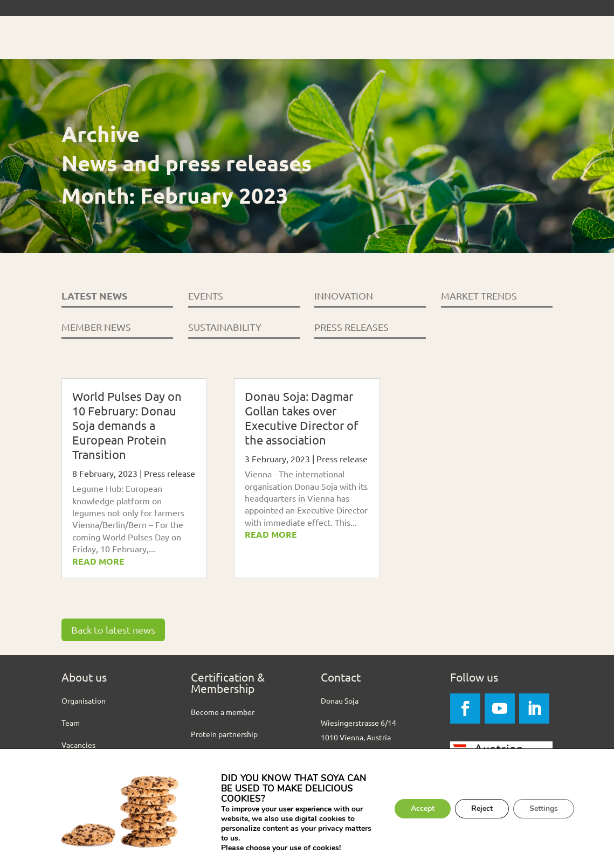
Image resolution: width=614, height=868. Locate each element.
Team (71, 723)
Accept (423, 808)
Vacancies (78, 745)
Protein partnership (224, 734)
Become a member (223, 712)
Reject (482, 808)
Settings (544, 808)
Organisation (84, 700)
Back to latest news (113, 630)
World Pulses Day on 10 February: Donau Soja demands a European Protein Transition (127, 425)
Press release (170, 473)
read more (98, 561)
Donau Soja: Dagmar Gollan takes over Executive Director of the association (301, 418)
